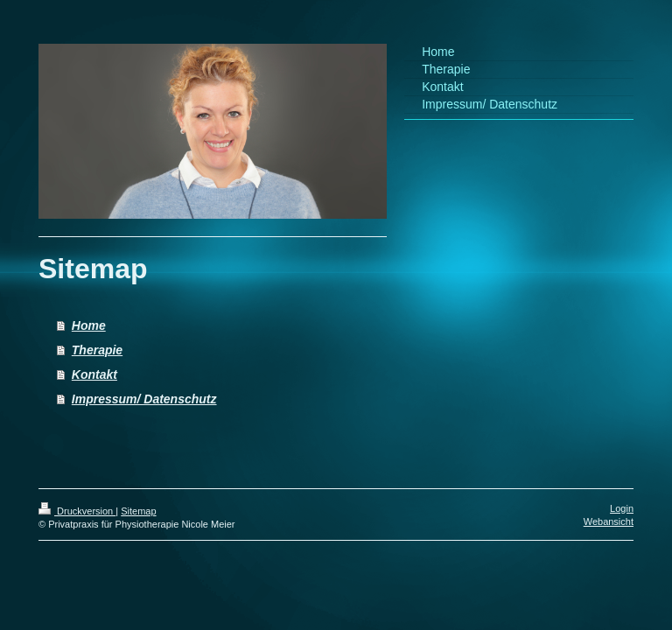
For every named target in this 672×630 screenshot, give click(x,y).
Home (89, 325)
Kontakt (94, 374)
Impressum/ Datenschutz (144, 399)
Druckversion (77, 511)
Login (622, 508)
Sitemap (138, 511)
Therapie (97, 350)
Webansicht (609, 521)
